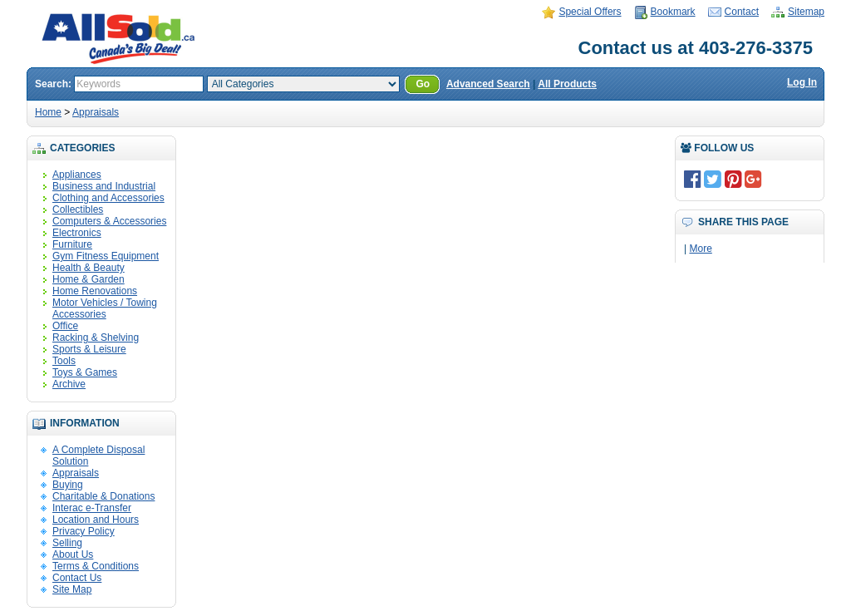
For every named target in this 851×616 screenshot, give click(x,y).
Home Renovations (95, 291)
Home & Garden (89, 279)
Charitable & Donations (103, 496)
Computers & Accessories (109, 221)
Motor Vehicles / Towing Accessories (105, 308)
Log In (802, 82)
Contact (742, 12)
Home (48, 112)
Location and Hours (96, 520)
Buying (68, 485)
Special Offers (590, 12)
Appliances (77, 175)
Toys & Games (85, 372)
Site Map (72, 589)
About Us (73, 554)
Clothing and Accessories (108, 198)
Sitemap (806, 12)
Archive (69, 384)
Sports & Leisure (89, 349)
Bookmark (673, 12)
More (700, 249)
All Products (567, 84)
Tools (64, 361)
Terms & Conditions (96, 566)
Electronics (77, 233)
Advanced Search (488, 84)
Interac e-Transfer (92, 508)
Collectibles (78, 209)
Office (65, 326)
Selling (67, 543)
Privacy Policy (84, 531)
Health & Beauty (89, 268)
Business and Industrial (104, 186)
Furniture (72, 244)
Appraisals (96, 112)
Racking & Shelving (96, 338)
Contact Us (77, 578)
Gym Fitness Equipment (106, 256)
